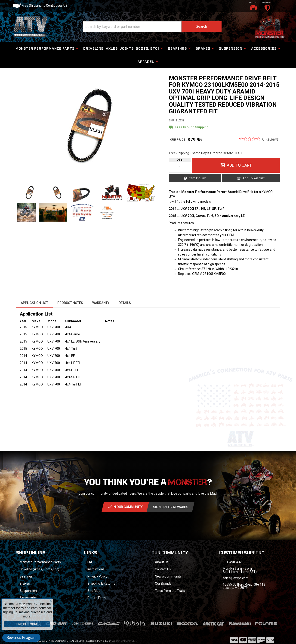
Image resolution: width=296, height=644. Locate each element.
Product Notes (70, 303)
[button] (152, 27)
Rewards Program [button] (21, 638)
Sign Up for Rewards (171, 507)
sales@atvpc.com (236, 578)
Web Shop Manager (124, 641)
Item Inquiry (197, 178)
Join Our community (125, 507)
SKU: (172, 120)
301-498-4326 (233, 562)
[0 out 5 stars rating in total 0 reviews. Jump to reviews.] (259, 139)
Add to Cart (239, 165)
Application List (34, 303)
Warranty (101, 303)
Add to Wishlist (253, 178)
